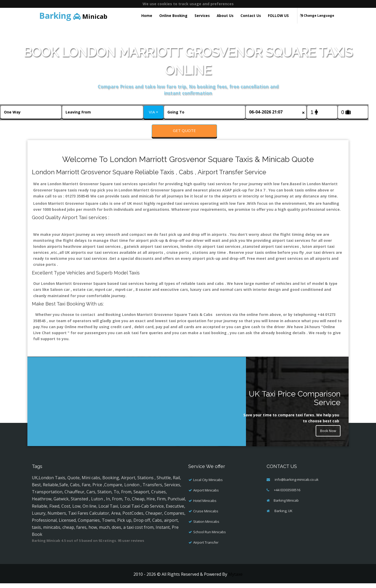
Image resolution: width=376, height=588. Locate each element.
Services (202, 16)
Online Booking (173, 16)
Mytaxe (235, 579)
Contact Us (251, 16)
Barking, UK (283, 515)
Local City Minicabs (208, 484)
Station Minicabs (206, 526)
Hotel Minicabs (205, 505)
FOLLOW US (278, 16)
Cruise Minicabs (206, 516)
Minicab (73, 16)
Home (147, 16)
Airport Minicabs (206, 495)
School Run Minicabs (210, 537)
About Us (225, 16)
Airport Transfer (206, 547)
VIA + (154, 112)
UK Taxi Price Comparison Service (295, 403)
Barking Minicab (286, 505)
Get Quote (184, 130)
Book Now (327, 436)
